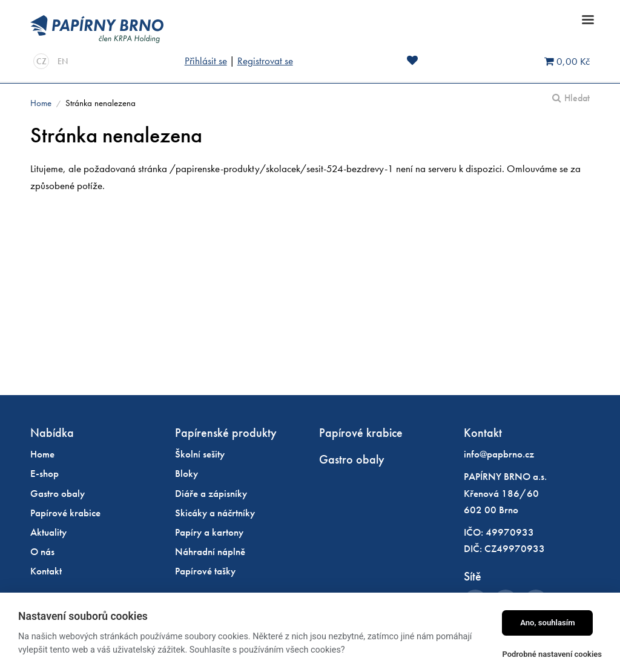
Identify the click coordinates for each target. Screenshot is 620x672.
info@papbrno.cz (499, 454)
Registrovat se (265, 61)
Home (41, 103)
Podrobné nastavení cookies (552, 654)
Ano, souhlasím (548, 623)
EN (63, 61)
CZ (41, 61)
